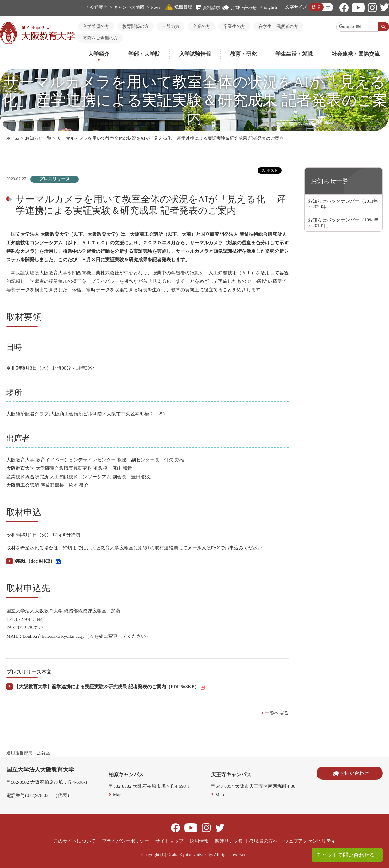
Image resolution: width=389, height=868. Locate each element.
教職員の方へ (264, 841)
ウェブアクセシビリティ (310, 841)
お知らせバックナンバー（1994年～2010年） (343, 223)
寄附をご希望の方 (100, 38)
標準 (316, 7)
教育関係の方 (136, 26)
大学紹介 (99, 54)
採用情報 (199, 841)
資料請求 (208, 8)
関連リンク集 (229, 841)
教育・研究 (243, 54)
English (270, 7)
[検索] (357, 27)
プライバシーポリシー (125, 841)
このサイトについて (75, 841)
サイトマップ (169, 841)
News (156, 7)
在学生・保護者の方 (278, 26)
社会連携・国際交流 (356, 54)
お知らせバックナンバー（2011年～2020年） (343, 204)
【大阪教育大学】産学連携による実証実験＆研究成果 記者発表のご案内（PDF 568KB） (110, 687)
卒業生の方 (234, 26)
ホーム (13, 138)
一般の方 (171, 26)
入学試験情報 (195, 54)
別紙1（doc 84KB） (37, 561)
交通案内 (99, 7)
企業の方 (201, 26)
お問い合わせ (240, 8)
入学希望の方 (96, 26)
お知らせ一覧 (38, 138)
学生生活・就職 (294, 54)
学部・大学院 (144, 54)
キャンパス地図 (129, 7)
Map (117, 795)
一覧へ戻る (277, 713)
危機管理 (179, 7)
